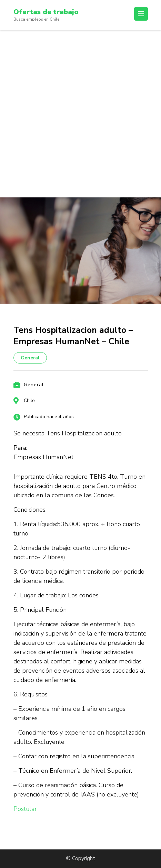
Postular (25, 809)
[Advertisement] (80, 114)
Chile (29, 400)
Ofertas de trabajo (46, 12)
